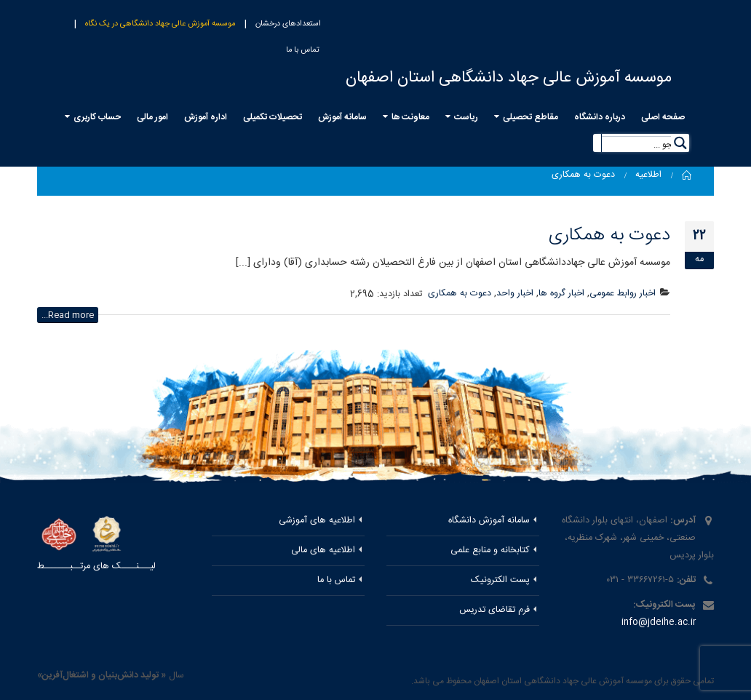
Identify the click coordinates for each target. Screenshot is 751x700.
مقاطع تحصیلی (531, 117)
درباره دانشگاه (600, 117)
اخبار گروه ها (561, 294)
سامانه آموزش (342, 117)
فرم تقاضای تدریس (494, 610)
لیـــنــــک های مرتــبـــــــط (96, 566)
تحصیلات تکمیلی (273, 117)
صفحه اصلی (663, 117)
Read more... (68, 315)
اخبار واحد (515, 294)
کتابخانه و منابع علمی (490, 550)
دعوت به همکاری (609, 235)
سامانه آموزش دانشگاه (489, 521)
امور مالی (152, 117)
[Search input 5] (645, 144)
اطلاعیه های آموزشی (317, 521)
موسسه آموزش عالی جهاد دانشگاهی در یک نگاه (160, 24)
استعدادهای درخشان (288, 24)
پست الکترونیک (500, 580)
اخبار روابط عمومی (623, 294)
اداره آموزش (206, 117)
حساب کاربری (97, 117)
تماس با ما (303, 50)
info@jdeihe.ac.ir (659, 623)
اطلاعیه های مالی (323, 550)
